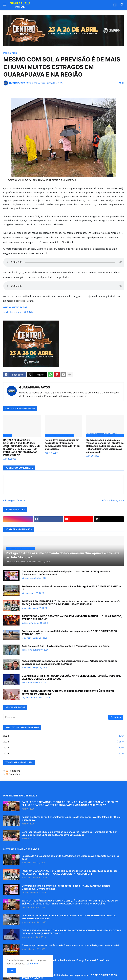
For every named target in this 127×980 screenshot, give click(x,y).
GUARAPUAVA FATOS (35, 387)
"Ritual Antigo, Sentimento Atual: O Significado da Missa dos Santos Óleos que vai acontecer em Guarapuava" (68, 692)
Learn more (32, 964)
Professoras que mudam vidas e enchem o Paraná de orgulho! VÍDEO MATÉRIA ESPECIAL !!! (72, 588)
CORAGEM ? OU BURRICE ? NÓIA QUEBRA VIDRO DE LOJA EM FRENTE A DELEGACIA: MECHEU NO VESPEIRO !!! (69, 917)
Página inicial (10, 53)
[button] (5, 5)
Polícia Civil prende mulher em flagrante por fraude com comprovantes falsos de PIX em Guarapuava (63, 444)
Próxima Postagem (112, 500)
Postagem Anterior (15, 500)
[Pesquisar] (56, 717)
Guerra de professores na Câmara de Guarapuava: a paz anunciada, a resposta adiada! (70, 945)
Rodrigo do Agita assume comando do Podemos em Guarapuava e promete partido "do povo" (71, 857)
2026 (63, 754)
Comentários (14, 774)
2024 (63, 742)
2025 (63, 748)
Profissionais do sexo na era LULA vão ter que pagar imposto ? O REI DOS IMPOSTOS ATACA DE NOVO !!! (69, 633)
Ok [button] (11, 970)
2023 (63, 736)
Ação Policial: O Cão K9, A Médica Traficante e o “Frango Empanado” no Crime (66, 646)
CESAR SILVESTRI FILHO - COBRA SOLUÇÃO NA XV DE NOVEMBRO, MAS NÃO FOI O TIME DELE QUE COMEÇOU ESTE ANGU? (72, 677)
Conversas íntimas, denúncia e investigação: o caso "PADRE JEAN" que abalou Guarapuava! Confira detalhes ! (66, 573)
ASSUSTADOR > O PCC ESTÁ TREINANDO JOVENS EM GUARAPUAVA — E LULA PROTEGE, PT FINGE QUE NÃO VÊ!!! (72, 618)
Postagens (13, 771)
